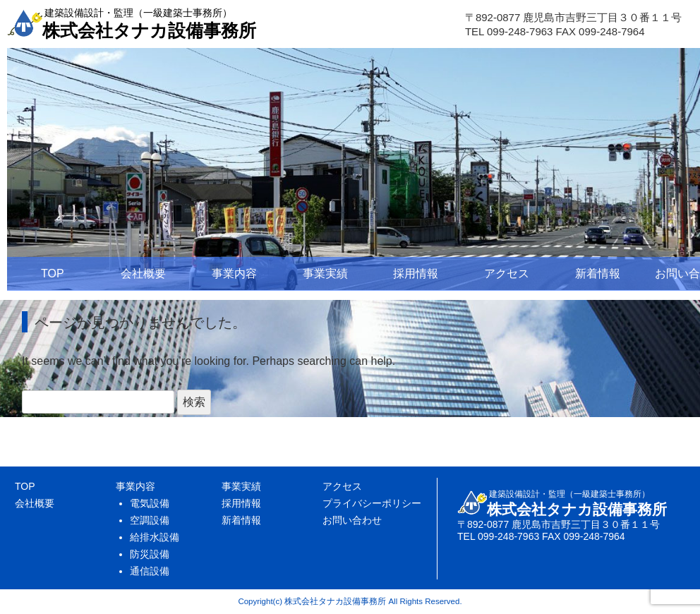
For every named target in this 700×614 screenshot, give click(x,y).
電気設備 (150, 503)
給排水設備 (155, 537)
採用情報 (416, 273)
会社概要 (143, 273)
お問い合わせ (352, 520)
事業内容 (234, 273)
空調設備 (150, 520)
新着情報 (598, 273)
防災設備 (150, 554)
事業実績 (325, 273)
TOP (53, 273)
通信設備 (150, 571)
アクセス (507, 273)
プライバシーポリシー (372, 503)
